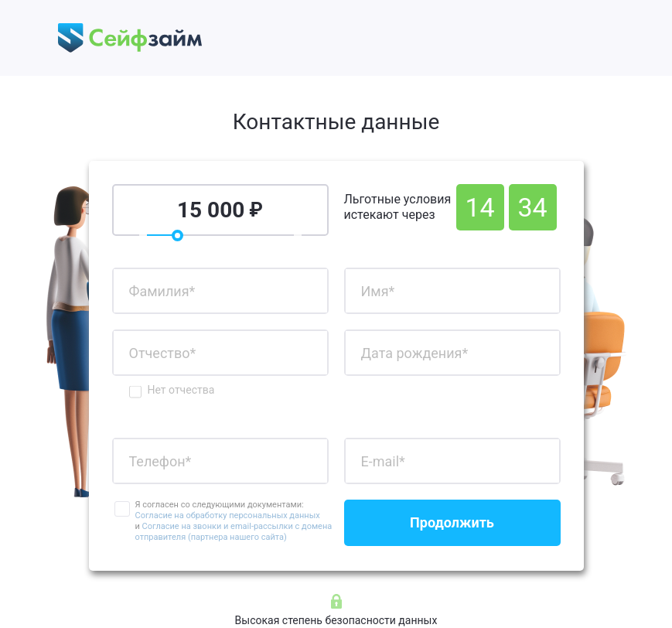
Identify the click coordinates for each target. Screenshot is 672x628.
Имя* (378, 291)
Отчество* (163, 353)
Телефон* (160, 461)
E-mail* (383, 461)
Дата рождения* (415, 353)
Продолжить (452, 522)
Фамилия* (162, 291)
